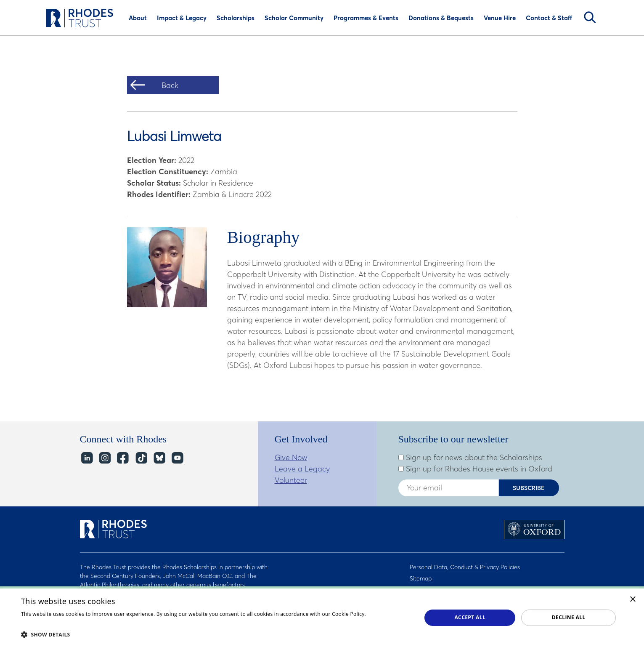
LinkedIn (86, 458)
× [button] (633, 600)
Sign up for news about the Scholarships (470, 458)
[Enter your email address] (448, 488)
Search (590, 17)
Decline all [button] (569, 617)
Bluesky (159, 458)
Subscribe (529, 488)
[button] (215, 634)
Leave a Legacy (302, 469)
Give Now (291, 457)
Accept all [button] (470, 617)
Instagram (105, 458)
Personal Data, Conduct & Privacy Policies (465, 567)
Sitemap (421, 578)
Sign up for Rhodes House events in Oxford (475, 469)
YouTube (177, 458)
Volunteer (291, 480)
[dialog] (322, 617)
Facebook (123, 458)
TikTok (141, 458)
